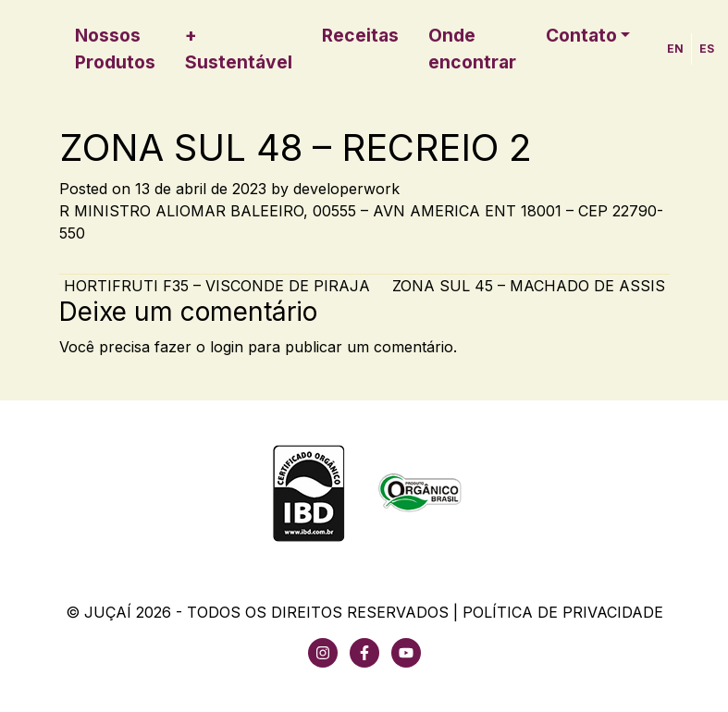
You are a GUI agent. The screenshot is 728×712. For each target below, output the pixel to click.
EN (675, 49)
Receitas (360, 35)
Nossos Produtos (115, 49)
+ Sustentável (239, 49)
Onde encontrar (472, 49)
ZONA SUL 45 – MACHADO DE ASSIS (531, 286)
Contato (581, 35)
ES (707, 49)
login (227, 347)
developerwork (346, 189)
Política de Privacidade (563, 612)
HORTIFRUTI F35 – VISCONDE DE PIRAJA (215, 286)
